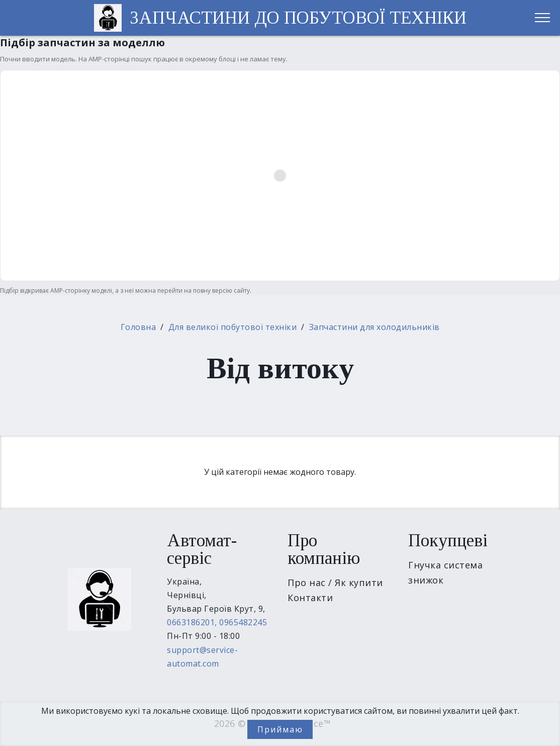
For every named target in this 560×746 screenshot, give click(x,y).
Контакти (310, 598)
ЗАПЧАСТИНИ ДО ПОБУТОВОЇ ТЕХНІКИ (298, 18)
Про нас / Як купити (335, 583)
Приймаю (280, 729)
